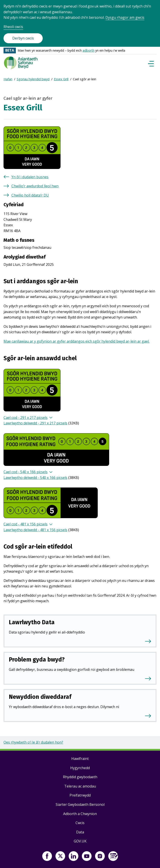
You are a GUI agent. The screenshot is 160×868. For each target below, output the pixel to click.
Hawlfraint (80, 759)
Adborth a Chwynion (80, 814)
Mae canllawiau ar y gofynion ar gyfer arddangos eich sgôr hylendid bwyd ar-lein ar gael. (76, 341)
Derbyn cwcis (23, 38)
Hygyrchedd (80, 768)
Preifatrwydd (80, 795)
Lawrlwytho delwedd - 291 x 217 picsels (35, 423)
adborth (88, 50)
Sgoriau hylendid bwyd (33, 79)
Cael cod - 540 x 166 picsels (26, 472)
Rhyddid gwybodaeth (80, 777)
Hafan (8, 79)
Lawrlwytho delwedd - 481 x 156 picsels (35, 530)
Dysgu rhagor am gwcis (125, 17)
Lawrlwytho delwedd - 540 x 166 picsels (35, 478)
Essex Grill (61, 79)
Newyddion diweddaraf (40, 697)
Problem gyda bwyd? (37, 660)
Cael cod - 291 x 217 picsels (26, 418)
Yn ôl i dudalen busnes (30, 177)
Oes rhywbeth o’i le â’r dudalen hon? (33, 742)
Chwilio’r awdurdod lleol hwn (35, 186)
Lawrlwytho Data (32, 622)
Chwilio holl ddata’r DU (30, 195)
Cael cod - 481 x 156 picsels (26, 524)
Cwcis (80, 823)
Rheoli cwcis (13, 27)
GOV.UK (80, 841)
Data (80, 832)
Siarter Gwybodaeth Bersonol (80, 804)
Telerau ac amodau (80, 786)
